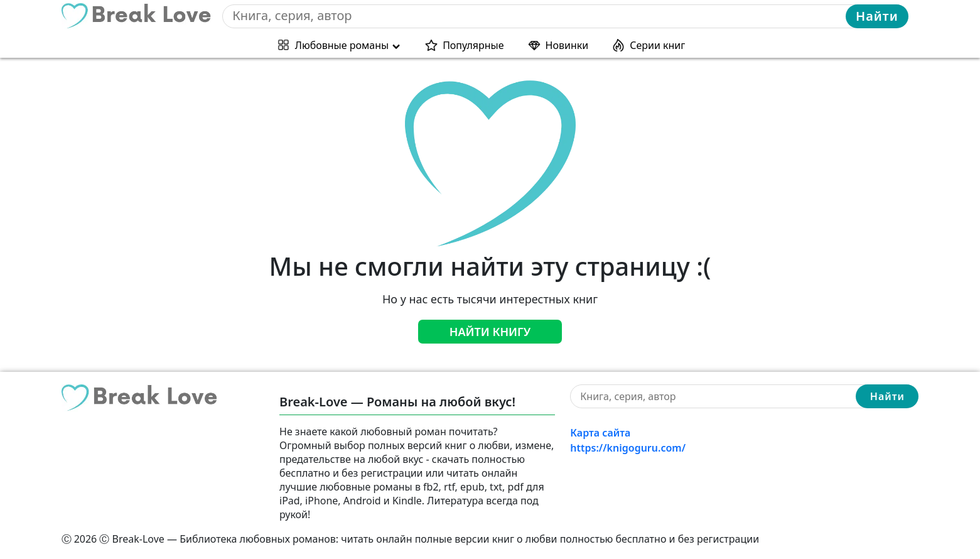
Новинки (567, 45)
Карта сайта (600, 433)
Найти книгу (490, 332)
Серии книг (657, 45)
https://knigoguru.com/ (628, 448)
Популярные (473, 45)
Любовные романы (342, 45)
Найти (877, 16)
